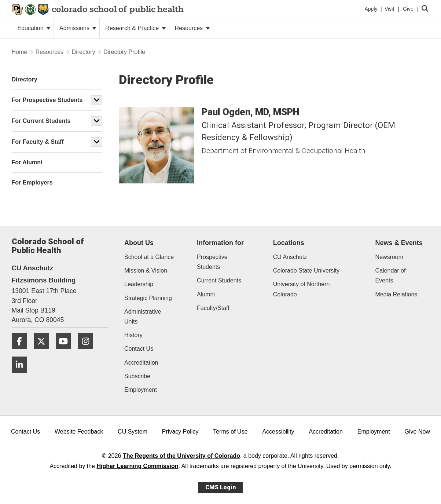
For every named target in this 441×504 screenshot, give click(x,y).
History (133, 335)
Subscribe (137, 376)
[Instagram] (88, 352)
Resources (192, 28)
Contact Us (139, 349)
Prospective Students (212, 262)
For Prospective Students (47, 100)
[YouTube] (66, 352)
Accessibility (278, 432)
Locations (289, 243)
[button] (97, 100)
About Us (139, 243)
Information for (220, 243)
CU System (133, 432)
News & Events (399, 243)
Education (34, 28)
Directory (84, 52)
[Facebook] (22, 352)
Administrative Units (143, 317)
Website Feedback (79, 432)
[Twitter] (44, 352)
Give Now (417, 432)
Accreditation (141, 363)
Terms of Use (230, 432)
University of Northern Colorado (302, 289)
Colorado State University (306, 271)
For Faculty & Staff (38, 142)
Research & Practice (135, 28)
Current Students (219, 280)
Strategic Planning (148, 298)
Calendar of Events (391, 275)
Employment (141, 390)
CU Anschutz (290, 257)
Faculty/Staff (213, 308)
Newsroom (389, 257)
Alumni (206, 294)
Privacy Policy (180, 432)
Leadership (139, 284)
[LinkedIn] (22, 375)
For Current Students (41, 121)
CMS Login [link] (220, 487)
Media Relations (396, 294)
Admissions (78, 28)
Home (20, 52)
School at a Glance (149, 257)
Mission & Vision (146, 271)
